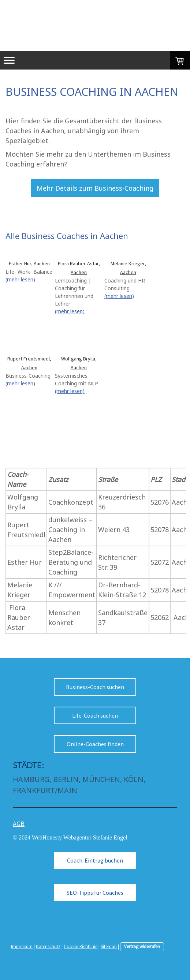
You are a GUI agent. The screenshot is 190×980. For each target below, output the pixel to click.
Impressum (22, 946)
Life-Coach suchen (95, 715)
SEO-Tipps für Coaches (95, 893)
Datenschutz (48, 946)
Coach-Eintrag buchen (95, 860)
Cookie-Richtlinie (81, 946)
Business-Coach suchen (95, 687)
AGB (19, 824)
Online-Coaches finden (95, 744)
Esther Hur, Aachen (29, 263)
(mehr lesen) (20, 279)
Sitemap (109, 946)
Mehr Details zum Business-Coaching (95, 188)
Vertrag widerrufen (142, 946)
